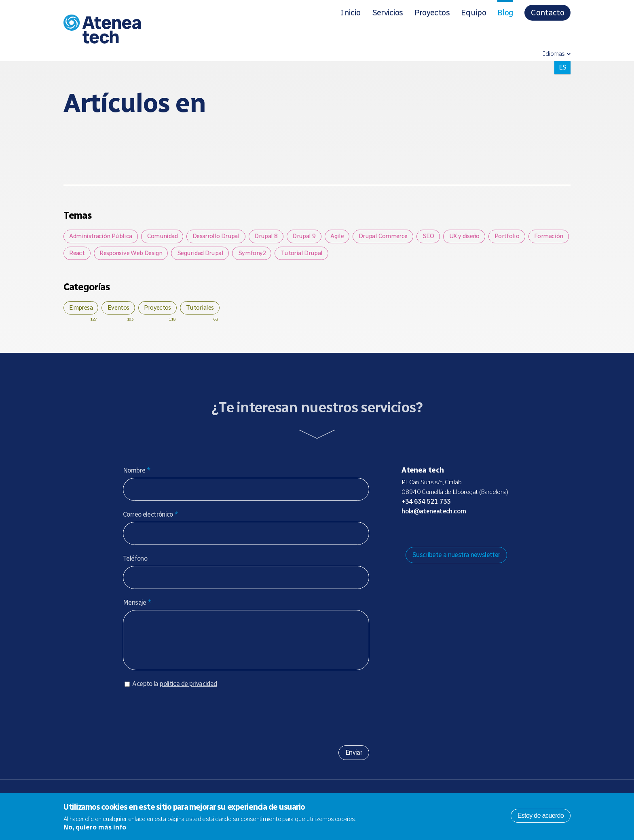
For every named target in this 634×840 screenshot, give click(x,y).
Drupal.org (407, 535)
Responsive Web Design (183, 255)
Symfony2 (310, 255)
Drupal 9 (313, 237)
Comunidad (165, 237)
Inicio (350, 13)
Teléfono (135, 562)
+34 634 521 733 (426, 505)
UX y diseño (483, 237)
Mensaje (137, 606)
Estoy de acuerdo (541, 816)
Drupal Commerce (397, 237)
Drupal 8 (273, 237)
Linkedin (472, 535)
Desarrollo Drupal (221, 237)
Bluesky (433, 535)
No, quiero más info (95, 827)
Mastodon (420, 535)
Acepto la (174, 695)
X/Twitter (446, 535)
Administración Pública (101, 237)
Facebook (459, 535)
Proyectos (432, 13)
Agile (349, 237)
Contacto (547, 13)
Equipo (473, 13)
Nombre (137, 474)
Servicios (388, 13)
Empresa (83, 311)
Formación (85, 255)
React (125, 255)
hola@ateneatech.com (434, 514)
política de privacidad (188, 695)
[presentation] (184, 725)
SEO (444, 237)
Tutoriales (210, 311)
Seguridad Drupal (256, 255)
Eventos (123, 311)
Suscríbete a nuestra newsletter (456, 558)
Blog (505, 13)
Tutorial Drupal (362, 255)
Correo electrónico (151, 518)
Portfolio (528, 237)
